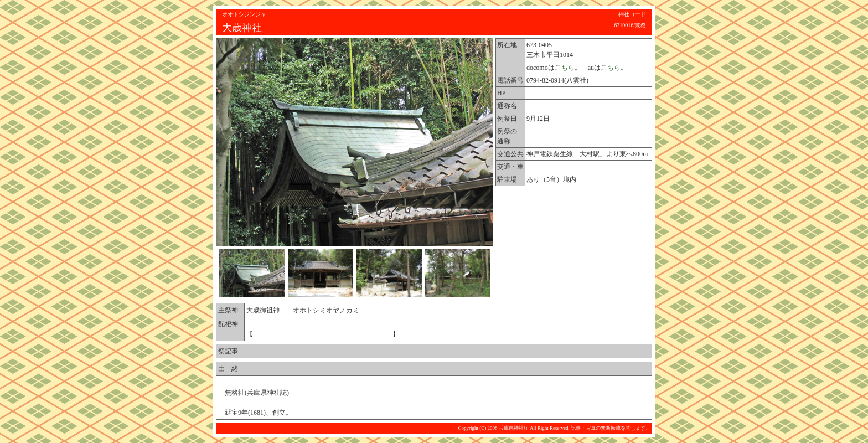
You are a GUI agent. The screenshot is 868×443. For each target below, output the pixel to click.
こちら (565, 68)
